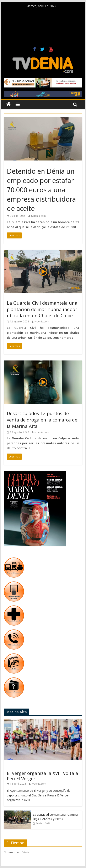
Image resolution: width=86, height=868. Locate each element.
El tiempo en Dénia (17, 852)
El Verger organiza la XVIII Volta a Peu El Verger (42, 776)
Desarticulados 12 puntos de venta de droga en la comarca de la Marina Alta (42, 420)
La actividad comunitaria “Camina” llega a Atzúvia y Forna (56, 817)
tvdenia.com (38, 216)
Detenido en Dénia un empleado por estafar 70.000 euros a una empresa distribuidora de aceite (41, 190)
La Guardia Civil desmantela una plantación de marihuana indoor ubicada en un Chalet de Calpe (42, 309)
